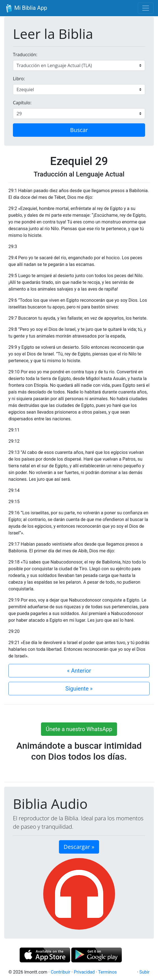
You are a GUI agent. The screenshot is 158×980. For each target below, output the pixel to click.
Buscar (79, 130)
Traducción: (25, 55)
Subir (144, 972)
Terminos (107, 972)
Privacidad (84, 972)
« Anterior (79, 671)
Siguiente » (79, 689)
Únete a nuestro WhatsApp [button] (79, 729)
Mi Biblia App (26, 8)
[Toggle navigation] (146, 8)
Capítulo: (22, 103)
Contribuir (61, 972)
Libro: (19, 79)
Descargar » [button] (79, 847)
